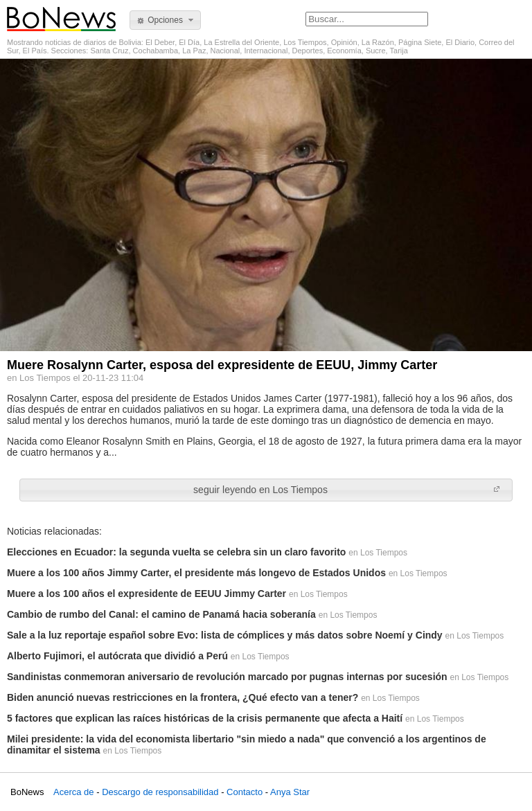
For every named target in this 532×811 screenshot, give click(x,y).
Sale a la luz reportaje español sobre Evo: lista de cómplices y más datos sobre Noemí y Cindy (225, 635)
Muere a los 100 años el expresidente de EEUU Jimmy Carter (147, 594)
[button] (165, 20)
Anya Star (290, 792)
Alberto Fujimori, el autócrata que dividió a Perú (117, 656)
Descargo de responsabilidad (160, 792)
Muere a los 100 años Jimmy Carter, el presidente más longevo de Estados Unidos (196, 573)
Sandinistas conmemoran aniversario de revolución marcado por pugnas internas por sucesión (227, 677)
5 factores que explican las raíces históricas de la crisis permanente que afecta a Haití (205, 718)
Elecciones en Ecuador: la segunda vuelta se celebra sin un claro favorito (176, 552)
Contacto (245, 792)
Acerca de (74, 792)
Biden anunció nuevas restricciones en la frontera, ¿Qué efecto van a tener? (183, 697)
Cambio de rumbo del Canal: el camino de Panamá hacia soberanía (161, 614)
